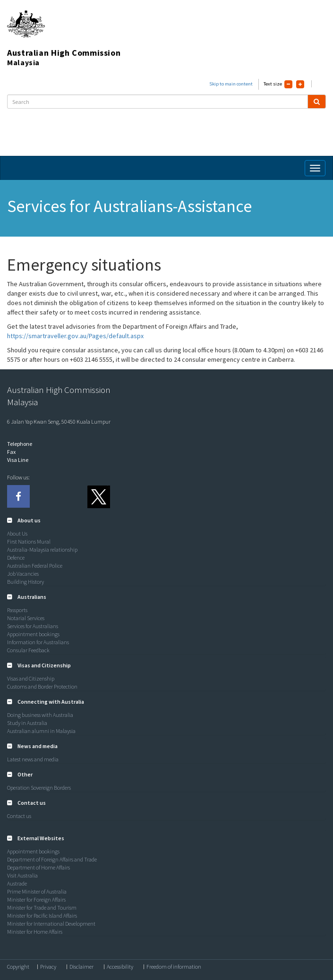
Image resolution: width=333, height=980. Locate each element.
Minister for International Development (51, 924)
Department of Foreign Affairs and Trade (52, 859)
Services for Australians (33, 626)
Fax (11, 452)
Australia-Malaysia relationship (42, 550)
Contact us (19, 816)
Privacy (48, 967)
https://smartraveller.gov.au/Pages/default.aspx (75, 336)
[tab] (166, 520)
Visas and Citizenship (31, 678)
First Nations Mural (29, 541)
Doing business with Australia (40, 715)
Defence (16, 558)
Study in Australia (27, 723)
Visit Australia (22, 875)
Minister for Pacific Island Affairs (42, 916)
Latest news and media (33, 759)
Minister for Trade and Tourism (42, 908)
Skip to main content (231, 84)
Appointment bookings (33, 634)
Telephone (20, 444)
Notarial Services (26, 618)
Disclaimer (81, 967)
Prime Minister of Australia (37, 891)
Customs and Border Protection (42, 686)
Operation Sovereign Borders (39, 788)
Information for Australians (38, 642)
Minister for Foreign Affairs (36, 899)
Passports (17, 610)
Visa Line (18, 460)
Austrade (17, 883)
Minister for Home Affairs (35, 932)
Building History (26, 582)
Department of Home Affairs (38, 867)
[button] (24, 520)
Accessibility (120, 967)
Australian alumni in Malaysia (41, 731)
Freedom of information (174, 967)
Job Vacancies (23, 574)
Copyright (18, 967)
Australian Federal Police (35, 566)
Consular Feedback (28, 650)
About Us (17, 533)
